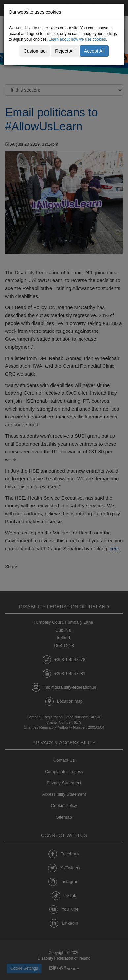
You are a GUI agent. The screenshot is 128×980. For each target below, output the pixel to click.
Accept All (94, 51)
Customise (35, 51)
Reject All (65, 51)
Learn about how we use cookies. (78, 39)
